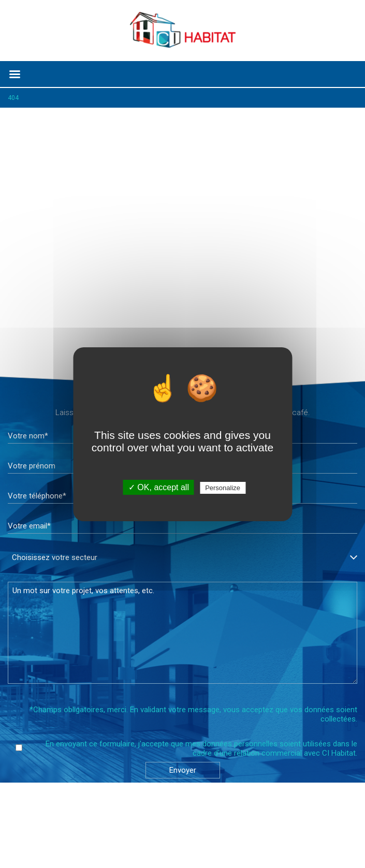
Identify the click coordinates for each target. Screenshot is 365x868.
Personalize (223, 488)
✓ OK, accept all (159, 487)
